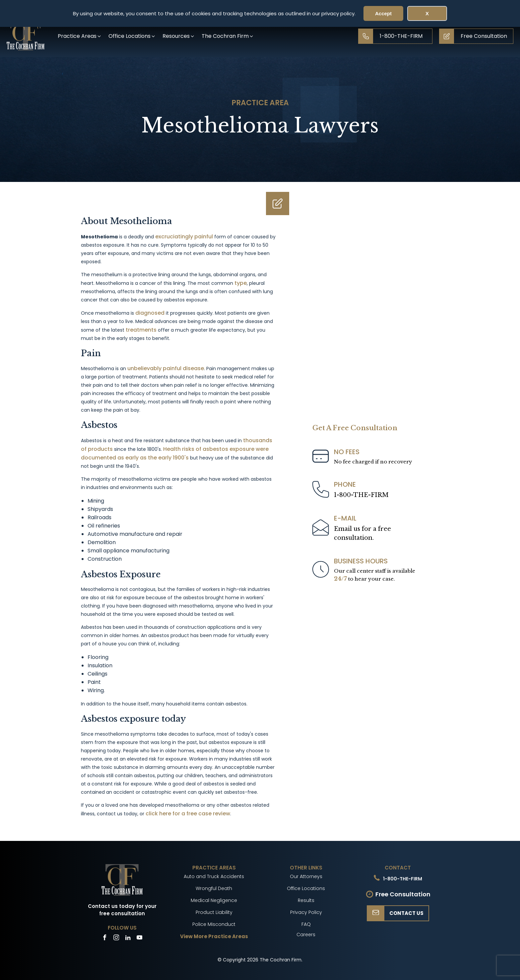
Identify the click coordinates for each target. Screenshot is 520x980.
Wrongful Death (214, 888)
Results (306, 900)
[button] (80, 36)
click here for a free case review (188, 814)
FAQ (306, 924)
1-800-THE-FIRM (361, 495)
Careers (306, 935)
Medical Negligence (214, 900)
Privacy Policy (306, 912)
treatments (141, 330)
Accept (383, 13)
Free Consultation (403, 894)
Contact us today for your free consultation (122, 910)
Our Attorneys (306, 876)
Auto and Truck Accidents (214, 876)
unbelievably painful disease (166, 368)
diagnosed (150, 313)
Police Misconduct (214, 924)
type (241, 283)
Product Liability (214, 912)
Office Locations (306, 888)
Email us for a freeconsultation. (362, 533)
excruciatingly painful (184, 237)
